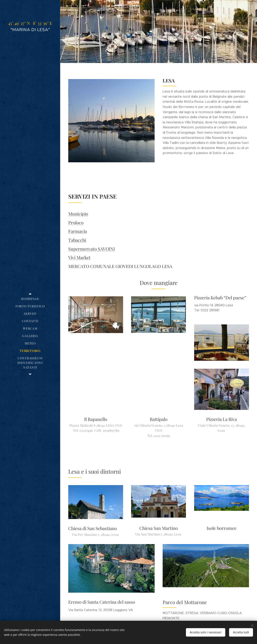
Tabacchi (77, 240)
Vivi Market (79, 258)
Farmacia (78, 231)
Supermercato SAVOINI (92, 249)
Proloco (76, 222)
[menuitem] (30, 299)
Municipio (78, 214)
